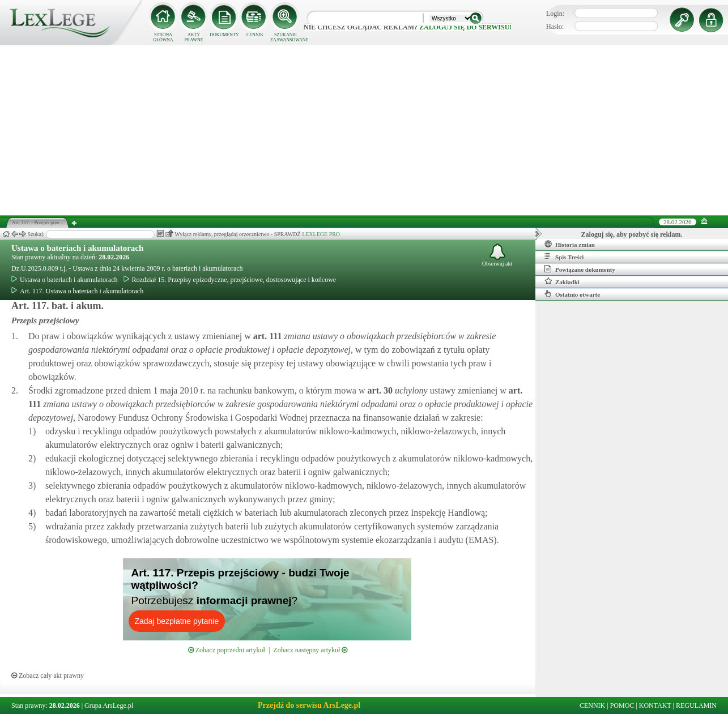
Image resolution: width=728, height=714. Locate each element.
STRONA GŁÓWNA (163, 37)
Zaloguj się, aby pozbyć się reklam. (632, 234)
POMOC (622, 706)
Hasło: (555, 27)
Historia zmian (570, 244)
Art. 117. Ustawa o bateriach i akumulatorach (77, 291)
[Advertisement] (364, 130)
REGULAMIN (696, 706)
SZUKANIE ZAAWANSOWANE (286, 37)
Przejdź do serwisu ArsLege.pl (309, 705)
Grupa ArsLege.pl (109, 706)
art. (267, 336)
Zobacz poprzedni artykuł (227, 650)
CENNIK (255, 35)
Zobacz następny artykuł (310, 650)
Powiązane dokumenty (580, 269)
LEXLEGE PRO (321, 234)
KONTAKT (655, 706)
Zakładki (562, 281)
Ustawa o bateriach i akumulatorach (77, 248)
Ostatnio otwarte (572, 294)
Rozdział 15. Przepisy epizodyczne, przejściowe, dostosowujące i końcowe (230, 280)
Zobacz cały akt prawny (48, 675)
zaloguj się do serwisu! (465, 27)
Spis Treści (564, 256)
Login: (555, 14)
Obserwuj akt (497, 255)
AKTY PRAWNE (193, 37)
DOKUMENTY (224, 35)
